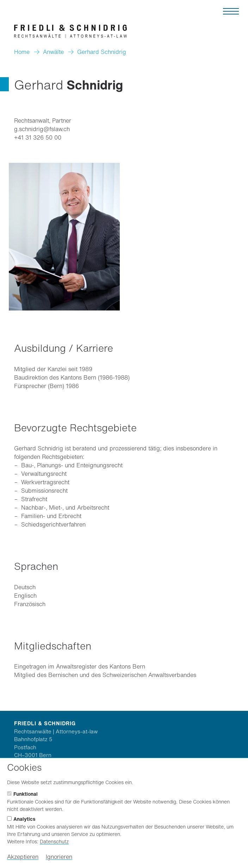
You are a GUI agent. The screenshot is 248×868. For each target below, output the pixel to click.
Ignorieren (59, 857)
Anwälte (53, 52)
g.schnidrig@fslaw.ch (42, 129)
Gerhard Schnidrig (102, 52)
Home (22, 52)
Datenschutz (54, 841)
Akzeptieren (23, 857)
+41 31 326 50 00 (38, 137)
